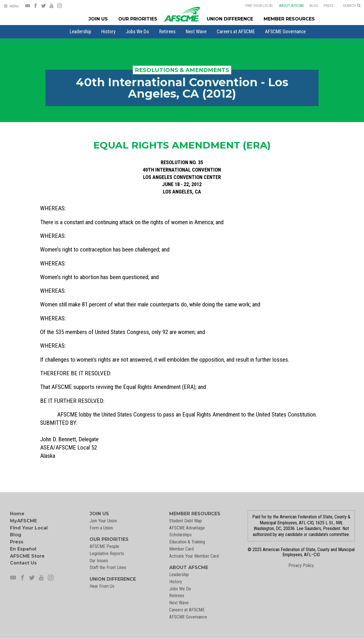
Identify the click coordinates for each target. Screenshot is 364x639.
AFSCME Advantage (187, 528)
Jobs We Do (137, 32)
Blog (314, 5)
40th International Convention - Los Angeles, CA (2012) (182, 88)
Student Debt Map (186, 521)
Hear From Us (102, 586)
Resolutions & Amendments (182, 70)
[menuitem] (80, 32)
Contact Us (23, 563)
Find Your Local (259, 5)
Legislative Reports (107, 554)
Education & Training (187, 542)
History (108, 32)
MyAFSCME (23, 521)
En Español (23, 549)
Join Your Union (103, 521)
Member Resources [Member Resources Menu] (289, 19)
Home (17, 514)
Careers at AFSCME (236, 32)
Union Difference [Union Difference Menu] (230, 19)
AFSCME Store (27, 556)
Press (329, 5)
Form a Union (101, 528)
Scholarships (180, 535)
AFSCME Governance (285, 32)
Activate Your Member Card (194, 556)
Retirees (167, 32)
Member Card (181, 549)
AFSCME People (104, 546)
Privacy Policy (301, 565)
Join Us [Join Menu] (98, 19)
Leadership (80, 32)
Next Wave (196, 32)
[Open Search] (352, 6)
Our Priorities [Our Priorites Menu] (138, 19)
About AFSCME (291, 5)
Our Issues (99, 561)
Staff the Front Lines (108, 567)
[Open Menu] (11, 6)
